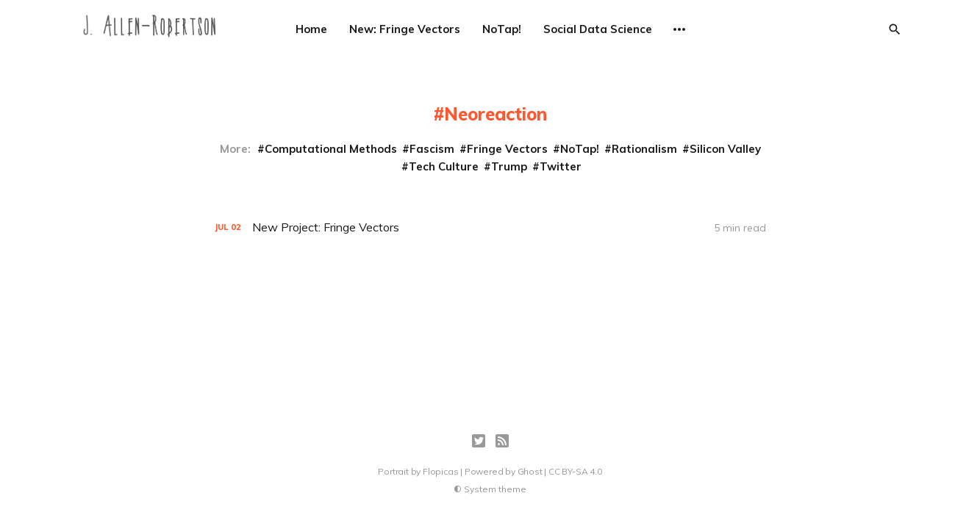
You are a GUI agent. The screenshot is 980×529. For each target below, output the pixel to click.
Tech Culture (444, 166)
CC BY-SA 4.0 (575, 471)
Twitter (561, 166)
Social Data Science (598, 29)
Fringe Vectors (507, 149)
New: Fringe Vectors (405, 29)
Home (311, 29)
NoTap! (502, 29)
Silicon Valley (725, 149)
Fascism (432, 149)
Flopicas (440, 471)
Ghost (530, 471)
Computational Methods (331, 149)
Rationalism (644, 149)
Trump (509, 166)
